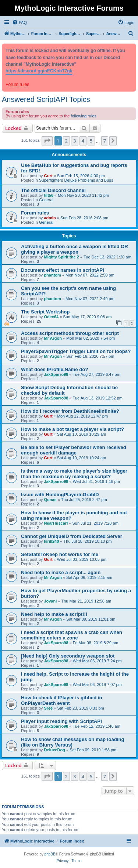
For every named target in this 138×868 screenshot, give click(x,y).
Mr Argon (53, 338)
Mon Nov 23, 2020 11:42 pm (83, 195)
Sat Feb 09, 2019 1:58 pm (93, 750)
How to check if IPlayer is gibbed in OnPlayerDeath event (62, 700)
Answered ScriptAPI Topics (46, 99)
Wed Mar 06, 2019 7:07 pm (97, 685)
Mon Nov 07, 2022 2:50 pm (90, 275)
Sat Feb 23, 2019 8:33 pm (80, 708)
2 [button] (66, 141)
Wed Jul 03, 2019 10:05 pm (82, 559)
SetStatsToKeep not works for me (60, 554)
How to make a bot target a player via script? (72, 429)
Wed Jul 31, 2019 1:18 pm (96, 481)
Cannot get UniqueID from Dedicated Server (72, 536)
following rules (84, 116)
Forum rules (35, 213)
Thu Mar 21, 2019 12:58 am (86, 601)
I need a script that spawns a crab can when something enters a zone (72, 635)
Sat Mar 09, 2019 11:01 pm (91, 619)
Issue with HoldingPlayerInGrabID (60, 495)
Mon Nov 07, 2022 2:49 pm (90, 299)
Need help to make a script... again (61, 572)
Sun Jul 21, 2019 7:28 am (95, 523)
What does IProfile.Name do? (54, 369)
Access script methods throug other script (70, 333)
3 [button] (75, 141)
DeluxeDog (54, 750)
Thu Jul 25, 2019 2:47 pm (84, 500)
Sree (48, 708)
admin (50, 218)
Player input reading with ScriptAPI (61, 721)
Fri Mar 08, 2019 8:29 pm (96, 643)
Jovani (50, 601)
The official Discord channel (53, 190)
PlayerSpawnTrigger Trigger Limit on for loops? (76, 351)
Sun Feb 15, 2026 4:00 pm (81, 176)
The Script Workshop (45, 312)
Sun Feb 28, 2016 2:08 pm (84, 218)
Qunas (50, 500)
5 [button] (91, 141)
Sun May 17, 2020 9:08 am (87, 317)
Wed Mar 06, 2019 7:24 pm (97, 661)
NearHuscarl (56, 523)
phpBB (50, 854)
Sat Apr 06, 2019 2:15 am (89, 577)
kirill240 (51, 541)
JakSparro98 (56, 374)
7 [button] (105, 141)
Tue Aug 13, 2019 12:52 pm (98, 398)
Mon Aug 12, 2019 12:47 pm (82, 416)
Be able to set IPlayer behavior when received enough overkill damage (74, 450)
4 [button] (83, 141)
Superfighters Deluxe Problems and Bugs (76, 180)
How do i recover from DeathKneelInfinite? (70, 411)
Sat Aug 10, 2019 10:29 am (82, 434)
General (46, 200)
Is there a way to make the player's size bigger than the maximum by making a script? (74, 474)
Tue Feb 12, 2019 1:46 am (97, 726)
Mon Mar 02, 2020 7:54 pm (91, 338)
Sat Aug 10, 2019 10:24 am (82, 458)
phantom (52, 275)
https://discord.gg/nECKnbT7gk (39, 71)
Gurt (48, 176)
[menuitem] (20, 23)
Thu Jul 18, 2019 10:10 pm (88, 541)
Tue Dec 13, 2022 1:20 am (107, 257)
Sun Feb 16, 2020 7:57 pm (90, 356)
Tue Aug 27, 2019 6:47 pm (97, 374)
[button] (47, 141)
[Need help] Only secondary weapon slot (68, 656)
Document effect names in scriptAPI (63, 270)
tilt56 (49, 195)
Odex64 (51, 317)
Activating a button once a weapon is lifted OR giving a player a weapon (75, 249)
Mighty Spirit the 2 (61, 257)
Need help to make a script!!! (54, 614)
